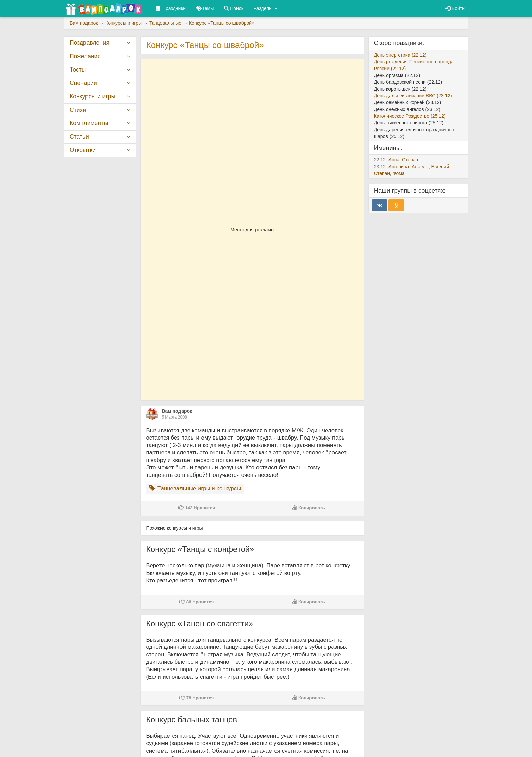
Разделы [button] (265, 8)
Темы (205, 8)
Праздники (171, 8)
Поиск (234, 8)
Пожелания (85, 56)
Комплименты (89, 123)
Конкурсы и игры (92, 96)
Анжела (420, 167)
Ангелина (399, 167)
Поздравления (89, 43)
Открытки (83, 150)
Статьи (79, 137)
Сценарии (83, 83)
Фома (399, 173)
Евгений (440, 167)
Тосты (78, 70)
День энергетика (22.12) (400, 55)
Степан (410, 160)
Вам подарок (177, 411)
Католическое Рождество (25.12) (410, 116)
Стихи (78, 110)
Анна (394, 160)
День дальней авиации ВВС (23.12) (413, 96)
